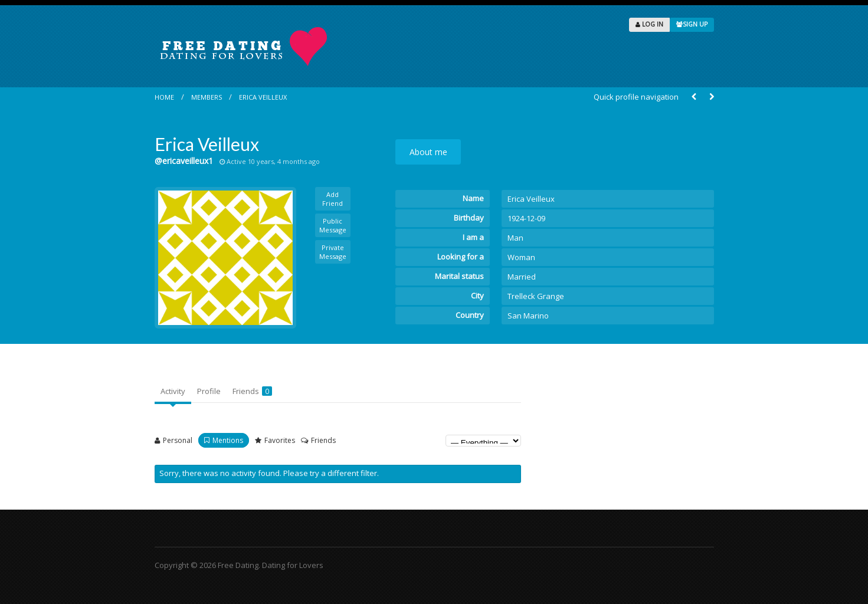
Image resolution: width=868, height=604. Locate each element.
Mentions (228, 440)
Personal (178, 440)
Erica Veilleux (263, 97)
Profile (209, 391)
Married (522, 277)
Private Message (333, 252)
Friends (252, 391)
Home (164, 97)
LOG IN (649, 24)
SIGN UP (692, 24)
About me (428, 152)
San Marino (528, 316)
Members (207, 97)
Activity (173, 391)
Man (515, 238)
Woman (521, 257)
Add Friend (333, 199)
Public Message (333, 225)
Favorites (280, 440)
